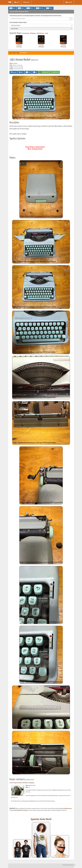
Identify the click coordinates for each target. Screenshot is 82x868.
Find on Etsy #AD (55, 72)
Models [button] (21, 8)
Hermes (14, 53)
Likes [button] (35, 72)
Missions (27, 2)
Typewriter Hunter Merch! (41, 819)
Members (69, 2)
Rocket (18, 53)
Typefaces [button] (40, 8)
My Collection (25, 783)
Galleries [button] (30, 8)
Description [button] (14, 72)
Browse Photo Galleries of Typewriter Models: (18, 23)
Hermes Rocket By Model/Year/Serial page (19, 810)
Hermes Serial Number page (65, 809)
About (17, 2)
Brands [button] (12, 8)
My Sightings (31, 783)
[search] (41, 25)
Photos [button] (28, 72)
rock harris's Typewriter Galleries (16, 783)
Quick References (41, 33)
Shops (47, 33)
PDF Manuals (33, 33)
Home (11, 53)
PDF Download (19, 47)
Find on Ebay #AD (44, 72)
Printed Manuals (26, 33)
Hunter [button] (21, 72)
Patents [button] (49, 8)
